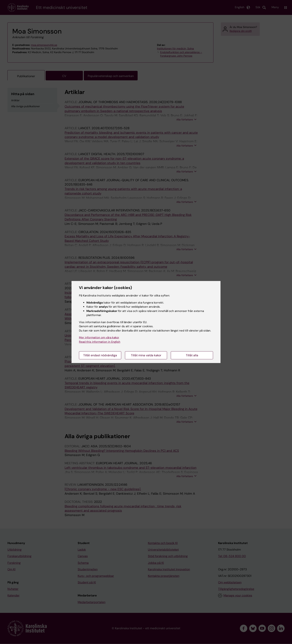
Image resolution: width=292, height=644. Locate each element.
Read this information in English (100, 342)
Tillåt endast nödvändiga (100, 355)
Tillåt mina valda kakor (146, 355)
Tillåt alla (192, 355)
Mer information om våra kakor (99, 337)
